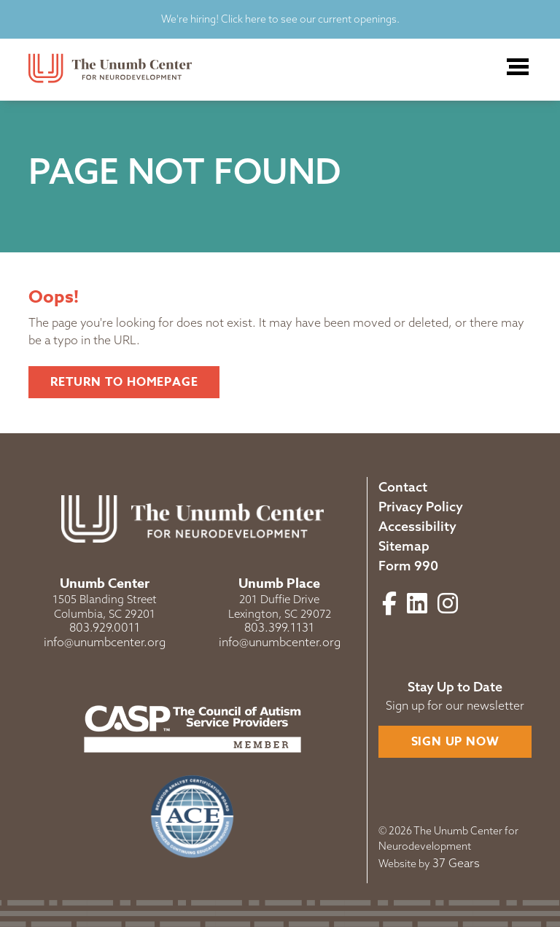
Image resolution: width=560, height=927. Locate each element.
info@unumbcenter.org (105, 642)
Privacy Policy (421, 507)
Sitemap (404, 546)
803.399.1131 (279, 627)
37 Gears (456, 863)
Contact (403, 487)
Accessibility (417, 526)
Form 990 (408, 566)
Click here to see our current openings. (309, 19)
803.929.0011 (105, 627)
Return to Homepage (124, 382)
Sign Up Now (455, 742)
